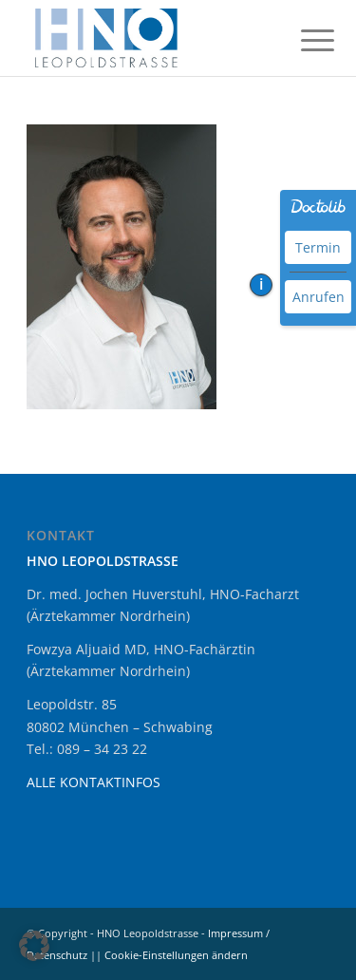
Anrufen (319, 297)
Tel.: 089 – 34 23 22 (87, 749)
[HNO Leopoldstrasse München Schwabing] (148, 38)
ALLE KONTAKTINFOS (94, 782)
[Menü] (303, 40)
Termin (318, 247)
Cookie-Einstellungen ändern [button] (176, 955)
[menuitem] (303, 40)
